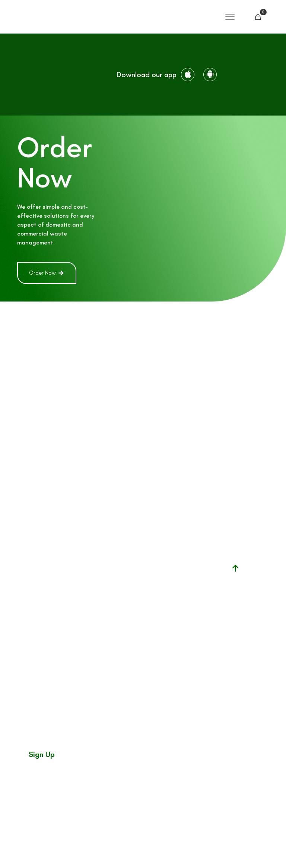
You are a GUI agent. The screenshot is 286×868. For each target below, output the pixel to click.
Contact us (140, 620)
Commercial (140, 586)
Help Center (140, 594)
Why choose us (137, 632)
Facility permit (171, 573)
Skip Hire (140, 578)
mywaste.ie (179, 644)
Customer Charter (181, 842)
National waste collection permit (175, 624)
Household (140, 569)
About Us (140, 611)
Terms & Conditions (222, 842)
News (140, 603)
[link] (53, 75)
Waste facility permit (171, 594)
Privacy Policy (255, 842)
